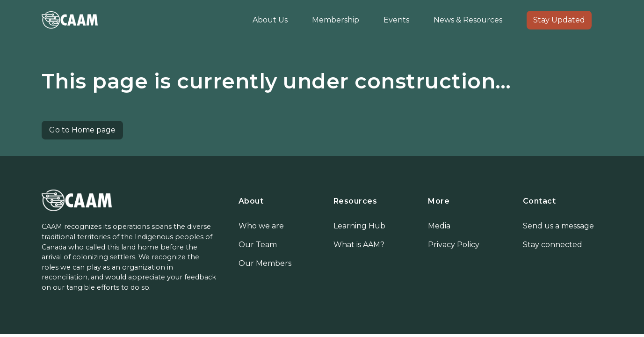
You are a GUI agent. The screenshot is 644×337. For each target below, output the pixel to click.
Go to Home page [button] (82, 130)
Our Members (265, 263)
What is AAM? (359, 245)
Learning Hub (359, 226)
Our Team (258, 245)
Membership (336, 20)
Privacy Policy (454, 245)
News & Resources (468, 20)
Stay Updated (559, 20)
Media (439, 226)
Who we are (261, 226)
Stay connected (553, 245)
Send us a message (558, 226)
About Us (270, 20)
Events (396, 20)
